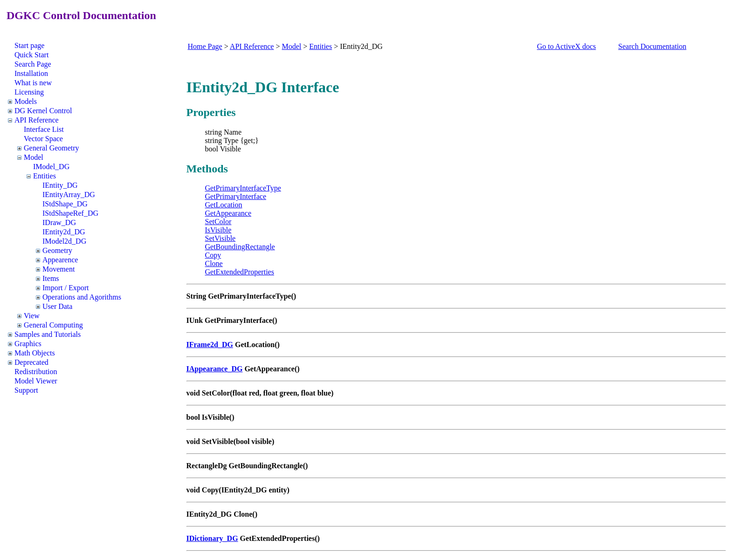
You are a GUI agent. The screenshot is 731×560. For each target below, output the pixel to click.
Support (26, 390)
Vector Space (43, 139)
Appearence (60, 260)
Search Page (33, 64)
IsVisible (218, 230)
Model (34, 157)
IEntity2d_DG (64, 232)
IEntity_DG (60, 185)
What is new (33, 83)
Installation (31, 73)
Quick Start (31, 55)
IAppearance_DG (215, 369)
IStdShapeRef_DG (70, 213)
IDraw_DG (59, 222)
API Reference (37, 120)
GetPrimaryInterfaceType (243, 188)
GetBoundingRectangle (240, 247)
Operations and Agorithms (82, 297)
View (32, 316)
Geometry (57, 250)
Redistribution (36, 372)
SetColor (218, 222)
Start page (29, 45)
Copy (213, 255)
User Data (57, 306)
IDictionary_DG (212, 538)
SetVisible (221, 238)
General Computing (53, 325)
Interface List (44, 129)
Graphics (28, 344)
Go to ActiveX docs (567, 46)
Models (26, 101)
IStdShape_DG (65, 204)
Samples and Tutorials (48, 334)
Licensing (29, 92)
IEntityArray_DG (69, 195)
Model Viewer (36, 381)
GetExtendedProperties (240, 272)
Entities (45, 176)
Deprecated (31, 362)
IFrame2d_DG (210, 345)
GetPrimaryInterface (236, 196)
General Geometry (52, 148)
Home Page (205, 46)
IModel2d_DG (64, 241)
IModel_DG (51, 167)
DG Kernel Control (43, 111)
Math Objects (35, 353)
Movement (59, 269)
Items (51, 278)
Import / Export (66, 288)
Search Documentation (652, 46)
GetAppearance (228, 213)
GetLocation (224, 205)
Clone (214, 263)
